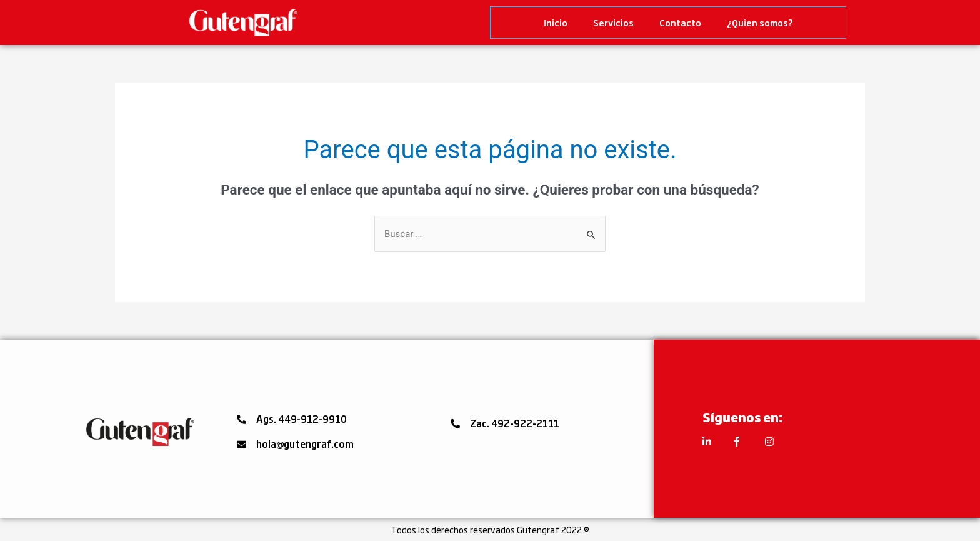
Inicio (556, 22)
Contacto (680, 22)
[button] (292, 419)
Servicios (613, 22)
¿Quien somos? (760, 22)
